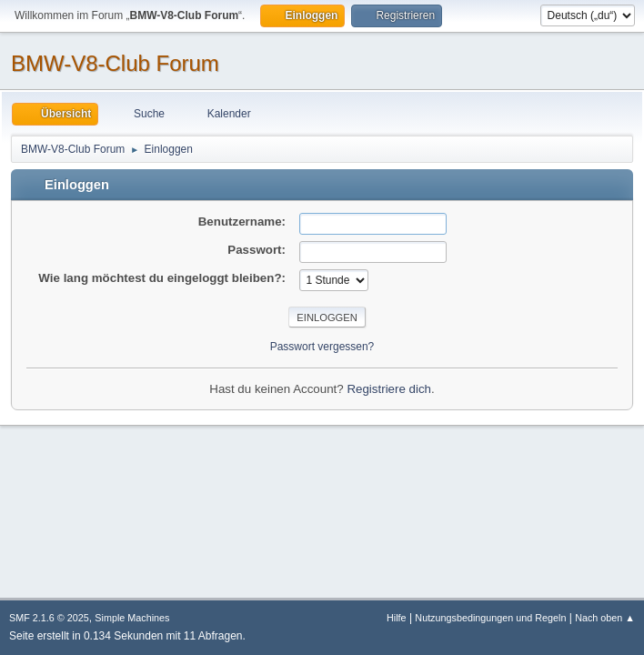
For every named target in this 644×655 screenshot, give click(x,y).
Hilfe (397, 618)
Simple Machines (132, 618)
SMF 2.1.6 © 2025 (49, 618)
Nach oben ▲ (605, 618)
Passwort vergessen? (322, 347)
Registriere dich (389, 389)
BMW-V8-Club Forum (115, 63)
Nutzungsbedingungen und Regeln (490, 618)
